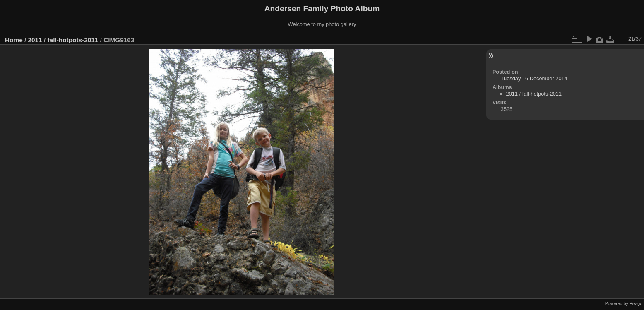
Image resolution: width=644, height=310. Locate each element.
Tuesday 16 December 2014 (534, 78)
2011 (35, 40)
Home (14, 40)
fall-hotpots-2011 (73, 40)
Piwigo (636, 303)
